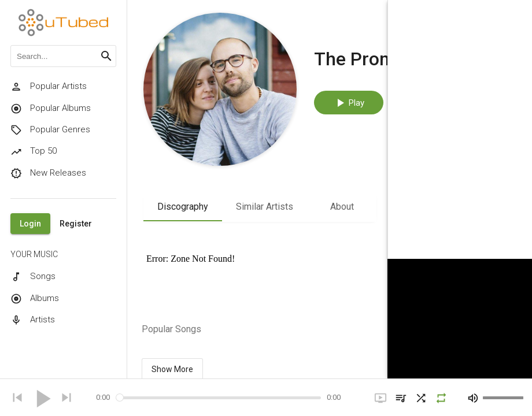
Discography (183, 207)
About (342, 207)
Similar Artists (265, 207)
